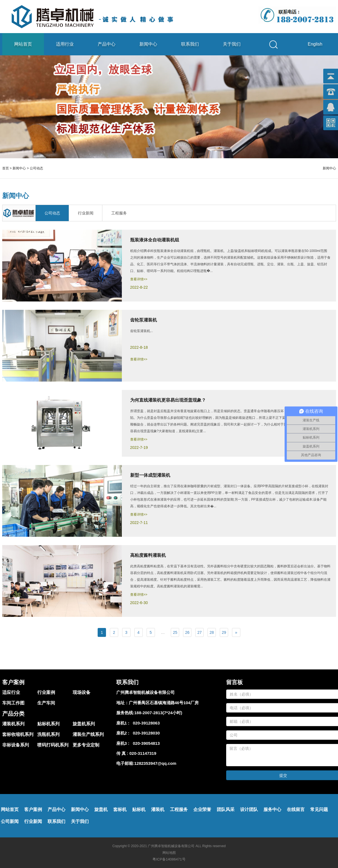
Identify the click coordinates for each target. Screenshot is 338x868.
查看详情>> (139, 279)
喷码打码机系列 (53, 745)
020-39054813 (145, 743)
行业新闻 (33, 821)
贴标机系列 (48, 724)
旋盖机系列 (84, 724)
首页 (6, 168)
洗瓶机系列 (48, 734)
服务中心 (272, 809)
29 (224, 632)
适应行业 (11, 692)
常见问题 (319, 809)
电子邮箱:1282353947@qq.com (146, 763)
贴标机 (139, 809)
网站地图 (169, 853)
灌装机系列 (13, 724)
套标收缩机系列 (18, 734)
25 (175, 632)
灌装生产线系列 (88, 734)
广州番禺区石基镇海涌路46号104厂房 (164, 703)
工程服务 (179, 809)
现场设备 (82, 692)
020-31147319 (143, 753)
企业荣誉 (202, 809)
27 (199, 632)
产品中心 (107, 44)
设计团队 (249, 809)
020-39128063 (145, 723)
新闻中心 (148, 44)
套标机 (120, 809)
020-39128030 (145, 733)
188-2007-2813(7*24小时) (158, 713)
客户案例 (33, 809)
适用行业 (65, 44)
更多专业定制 (86, 745)
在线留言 (296, 809)
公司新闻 (10, 821)
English (315, 44)
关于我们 (232, 44)
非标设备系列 (16, 745)
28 (212, 632)
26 (187, 632)
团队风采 (226, 809)
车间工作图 (13, 703)
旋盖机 (101, 809)
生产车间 (46, 703)
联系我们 (190, 44)
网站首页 (23, 44)
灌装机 (158, 809)
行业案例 (46, 692)
